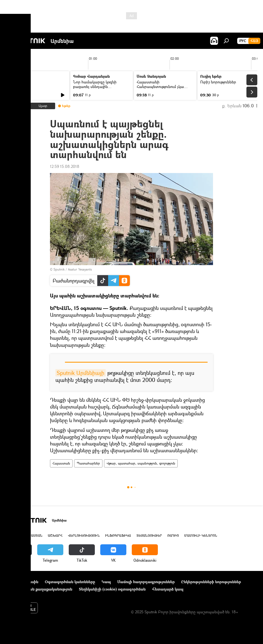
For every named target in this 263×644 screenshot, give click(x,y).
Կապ (106, 582)
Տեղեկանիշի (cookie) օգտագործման (112, 589)
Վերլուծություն (84, 535)
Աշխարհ (55, 535)
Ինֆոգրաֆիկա (118, 535)
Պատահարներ (88, 463)
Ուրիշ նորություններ (218, 82)
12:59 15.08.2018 (65, 166)
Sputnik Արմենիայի (81, 373)
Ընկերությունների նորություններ (211, 582)
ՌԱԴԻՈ (173, 535)
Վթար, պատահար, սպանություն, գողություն (141, 463)
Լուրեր (16, 82)
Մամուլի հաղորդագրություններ (146, 582)
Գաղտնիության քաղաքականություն (39, 589)
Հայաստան (61, 463)
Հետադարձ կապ (168, 589)
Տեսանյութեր (149, 535)
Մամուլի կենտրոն (201, 535)
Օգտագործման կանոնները (70, 582)
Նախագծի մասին (22, 582)
